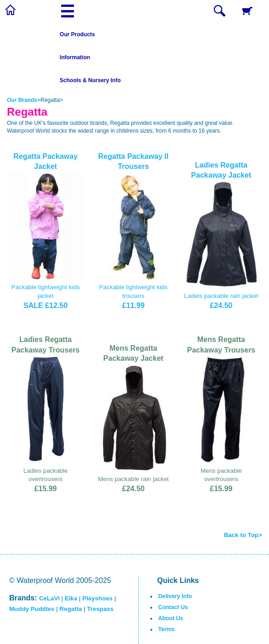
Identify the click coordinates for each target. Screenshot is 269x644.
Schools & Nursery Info (90, 80)
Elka (71, 598)
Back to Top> (243, 535)
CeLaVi (49, 598)
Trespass (100, 609)
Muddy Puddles (32, 609)
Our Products (77, 34)
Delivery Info (175, 596)
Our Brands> (24, 100)
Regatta (71, 609)
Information (75, 57)
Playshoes (97, 598)
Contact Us (173, 607)
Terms (166, 629)
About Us (171, 618)
